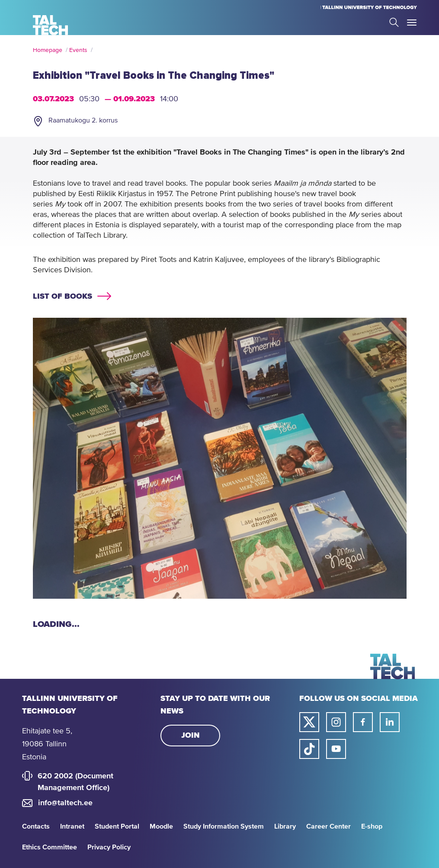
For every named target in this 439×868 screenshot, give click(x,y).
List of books (62, 297)
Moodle (161, 826)
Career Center (328, 826)
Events (78, 50)
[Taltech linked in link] (390, 722)
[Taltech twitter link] (309, 722)
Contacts (36, 826)
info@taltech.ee (65, 803)
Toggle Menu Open (412, 23)
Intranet (72, 826)
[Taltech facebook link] (363, 722)
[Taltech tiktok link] (309, 749)
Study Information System (224, 826)
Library (285, 826)
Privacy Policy (109, 847)
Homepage (48, 50)
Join (191, 736)
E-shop (372, 826)
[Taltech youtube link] (336, 749)
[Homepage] (50, 25)
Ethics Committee (50, 847)
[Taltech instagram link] (336, 722)
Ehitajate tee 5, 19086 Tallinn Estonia (47, 744)
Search (394, 22)
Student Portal (117, 826)
